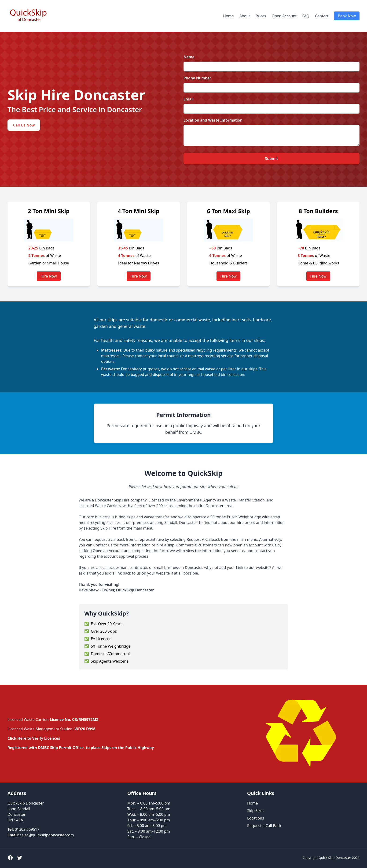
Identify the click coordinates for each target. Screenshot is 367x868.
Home (228, 16)
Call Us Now (24, 125)
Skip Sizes (256, 811)
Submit (271, 159)
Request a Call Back (264, 826)
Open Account (284, 16)
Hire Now (49, 276)
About (245, 16)
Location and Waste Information (213, 120)
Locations (256, 818)
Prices (261, 16)
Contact (322, 16)
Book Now (347, 16)
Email (189, 99)
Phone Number (197, 78)
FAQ (306, 16)
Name (189, 57)
